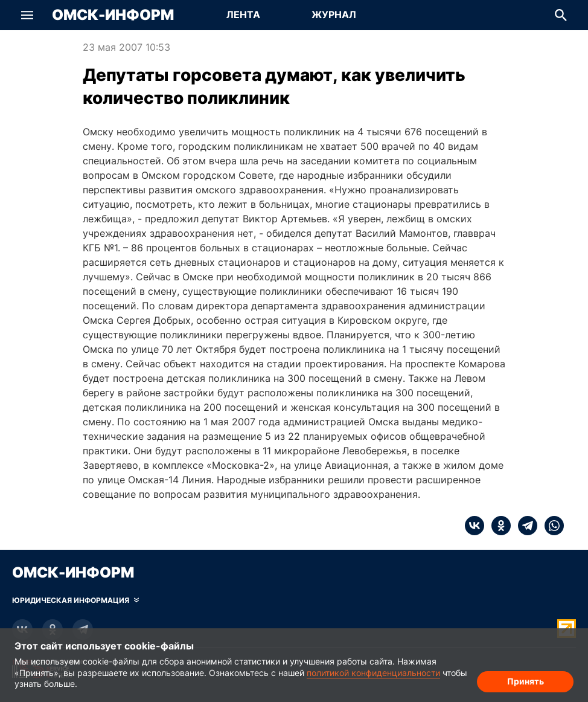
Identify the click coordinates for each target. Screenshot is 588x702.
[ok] (497, 526)
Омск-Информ (113, 15)
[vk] (475, 526)
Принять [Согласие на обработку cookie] (526, 681)
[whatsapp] (551, 526)
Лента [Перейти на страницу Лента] (243, 14)
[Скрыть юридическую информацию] (75, 601)
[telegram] (524, 526)
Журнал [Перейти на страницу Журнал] (334, 14)
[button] (27, 15)
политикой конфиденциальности (373, 673)
